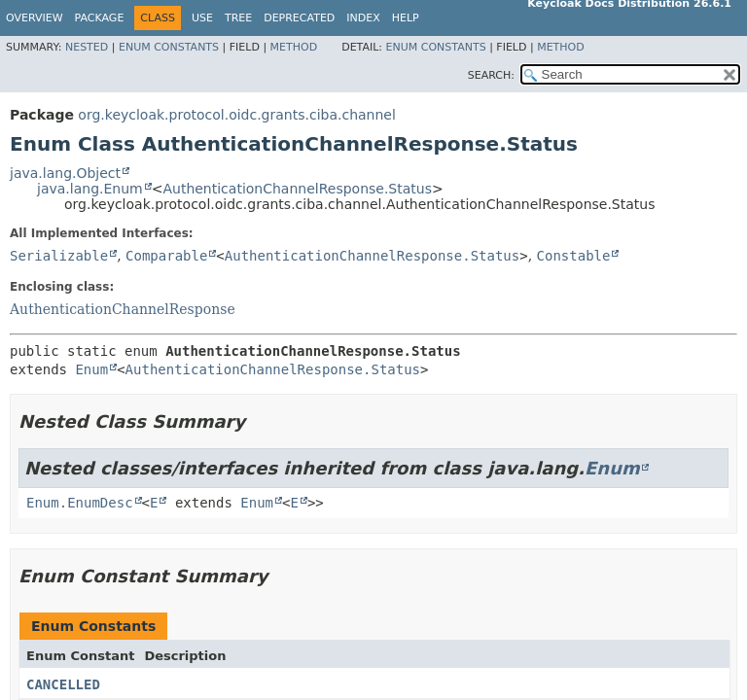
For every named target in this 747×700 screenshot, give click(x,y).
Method (294, 47)
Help (406, 18)
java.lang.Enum (90, 189)
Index (363, 18)
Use (202, 18)
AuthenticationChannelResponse (123, 309)
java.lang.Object (65, 173)
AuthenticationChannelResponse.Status (297, 189)
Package (100, 18)
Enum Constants (169, 47)
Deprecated (299, 18)
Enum (91, 369)
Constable (574, 256)
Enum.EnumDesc (80, 503)
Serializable (59, 256)
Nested (87, 47)
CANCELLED (63, 684)
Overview (35, 18)
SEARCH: (491, 75)
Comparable (166, 256)
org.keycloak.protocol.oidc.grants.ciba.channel (236, 115)
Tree (238, 18)
